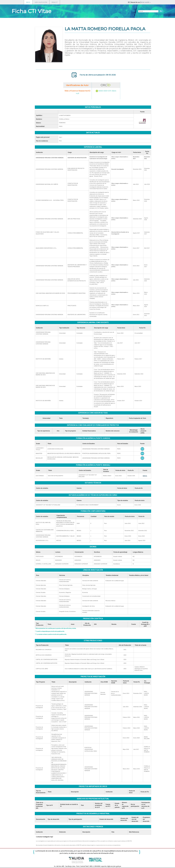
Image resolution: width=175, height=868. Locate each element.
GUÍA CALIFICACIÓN (41, 2)
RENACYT (55, 2)
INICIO (28, 2)
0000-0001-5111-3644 (107, 91)
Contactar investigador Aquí (44, 837)
